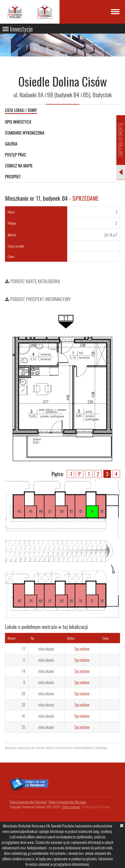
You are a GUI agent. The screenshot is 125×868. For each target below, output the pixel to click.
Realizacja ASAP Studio (96, 807)
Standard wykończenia (25, 133)
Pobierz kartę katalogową (32, 281)
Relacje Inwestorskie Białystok (28, 802)
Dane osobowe (71, 807)
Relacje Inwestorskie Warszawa (68, 802)
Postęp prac (16, 155)
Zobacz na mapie (19, 166)
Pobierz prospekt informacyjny (38, 299)
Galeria (11, 144)
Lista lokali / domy (21, 110)
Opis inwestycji (18, 122)
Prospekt (13, 177)
